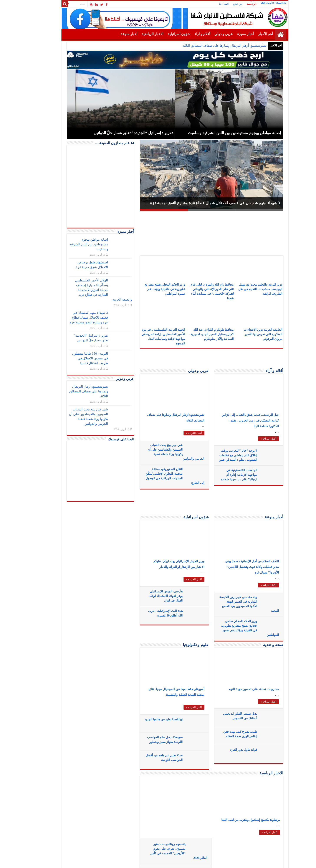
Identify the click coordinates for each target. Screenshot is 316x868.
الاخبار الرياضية (136, 34)
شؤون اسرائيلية (162, 34)
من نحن (221, 4)
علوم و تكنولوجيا (179, 645)
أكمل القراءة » (177, 433)
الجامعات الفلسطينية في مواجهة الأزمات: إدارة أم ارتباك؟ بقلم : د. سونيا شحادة (222, 475)
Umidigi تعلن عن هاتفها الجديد (147, 719)
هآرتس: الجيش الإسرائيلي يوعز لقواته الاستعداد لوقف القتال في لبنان (149, 596)
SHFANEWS (65, 861)
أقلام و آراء (185, 34)
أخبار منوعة (112, 34)
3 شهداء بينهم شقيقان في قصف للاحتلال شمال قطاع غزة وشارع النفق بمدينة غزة (198, 203)
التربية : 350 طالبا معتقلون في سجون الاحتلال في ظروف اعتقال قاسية (73, 358)
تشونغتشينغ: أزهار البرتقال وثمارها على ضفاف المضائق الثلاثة (207, 46)
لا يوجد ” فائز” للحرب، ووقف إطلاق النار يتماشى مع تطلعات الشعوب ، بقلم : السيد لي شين (221, 455)
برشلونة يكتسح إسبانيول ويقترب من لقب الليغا (234, 820)
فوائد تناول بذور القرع (227, 750)
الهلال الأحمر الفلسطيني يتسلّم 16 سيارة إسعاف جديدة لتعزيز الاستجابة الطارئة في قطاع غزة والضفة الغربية (87, 290)
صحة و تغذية (256, 645)
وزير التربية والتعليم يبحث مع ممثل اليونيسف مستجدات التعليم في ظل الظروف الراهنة (243, 289)
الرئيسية (235, 4)
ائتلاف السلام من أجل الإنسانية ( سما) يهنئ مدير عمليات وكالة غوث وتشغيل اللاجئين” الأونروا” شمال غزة (235, 567)
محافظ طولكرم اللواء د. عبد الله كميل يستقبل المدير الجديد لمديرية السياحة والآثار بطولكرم (195, 334)
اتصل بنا (207, 4)
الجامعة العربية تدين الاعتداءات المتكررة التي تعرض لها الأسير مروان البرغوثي (246, 334)
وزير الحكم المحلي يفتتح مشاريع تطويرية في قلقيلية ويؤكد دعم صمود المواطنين (148, 289)
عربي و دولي (207, 34)
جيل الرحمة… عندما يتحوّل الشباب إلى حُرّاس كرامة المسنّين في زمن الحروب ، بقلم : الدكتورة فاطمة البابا (233, 421)
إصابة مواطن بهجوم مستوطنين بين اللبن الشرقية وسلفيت (72, 244)
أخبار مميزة (228, 34)
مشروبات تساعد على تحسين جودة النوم (237, 689)
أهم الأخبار (248, 34)
